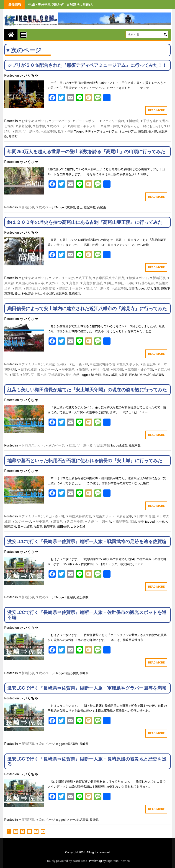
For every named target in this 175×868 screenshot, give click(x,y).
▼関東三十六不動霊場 (39, 288)
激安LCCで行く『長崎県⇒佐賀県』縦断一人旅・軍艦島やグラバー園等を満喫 (87, 688)
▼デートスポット (85, 121)
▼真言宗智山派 (91, 283)
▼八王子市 (83, 278)
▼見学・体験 (110, 126)
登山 (80, 207)
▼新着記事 (23, 126)
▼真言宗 (72, 283)
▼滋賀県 (82, 369)
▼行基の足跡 (144, 283)
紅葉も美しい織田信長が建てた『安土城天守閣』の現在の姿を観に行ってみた (87, 390)
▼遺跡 (14, 375)
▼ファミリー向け (112, 121)
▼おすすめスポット (33, 121)
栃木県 (153, 131)
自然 (76, 375)
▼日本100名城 (144, 516)
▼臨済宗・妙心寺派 (139, 369)
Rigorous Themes (118, 861)
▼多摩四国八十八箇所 (109, 278)
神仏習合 (28, 293)
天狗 (149, 288)
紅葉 (124, 445)
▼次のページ (56, 126)
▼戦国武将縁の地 (102, 364)
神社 (38, 293)
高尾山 (102, 207)
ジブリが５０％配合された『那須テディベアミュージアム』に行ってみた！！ (87, 65)
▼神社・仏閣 (124, 283)
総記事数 (90, 207)
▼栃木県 (39, 126)
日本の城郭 (110, 375)
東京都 (71, 207)
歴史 (132, 288)
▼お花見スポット (31, 445)
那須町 (13, 136)
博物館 (143, 131)
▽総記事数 (48, 131)
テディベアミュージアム (101, 131)
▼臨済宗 (117, 369)
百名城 (133, 375)
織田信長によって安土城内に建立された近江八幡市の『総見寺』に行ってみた (87, 309)
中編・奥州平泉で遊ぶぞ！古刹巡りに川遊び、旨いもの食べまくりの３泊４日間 (86, 5)
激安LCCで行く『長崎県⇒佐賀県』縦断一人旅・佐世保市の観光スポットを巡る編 (87, 615)
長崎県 (84, 673)
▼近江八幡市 (74, 521)
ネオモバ (161, 522)
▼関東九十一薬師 (69, 288)
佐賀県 (71, 597)
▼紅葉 (71, 445)
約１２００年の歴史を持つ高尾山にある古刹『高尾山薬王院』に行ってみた (85, 222)
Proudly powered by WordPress (66, 861)
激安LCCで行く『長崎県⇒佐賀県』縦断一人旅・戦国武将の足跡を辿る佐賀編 (87, 541)
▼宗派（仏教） (57, 364)
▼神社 (108, 283)
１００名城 (78, 527)
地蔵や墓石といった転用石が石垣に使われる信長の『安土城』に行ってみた (85, 461)
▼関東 (17, 131)
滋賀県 (123, 375)
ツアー (71, 820)
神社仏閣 (48, 293)
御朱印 (165, 288)
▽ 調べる (31, 131)
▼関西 (25, 375)
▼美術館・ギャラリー (83, 126)
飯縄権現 (75, 293)
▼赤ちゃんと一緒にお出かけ (142, 126)
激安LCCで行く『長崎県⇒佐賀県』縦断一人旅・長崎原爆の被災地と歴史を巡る (87, 761)
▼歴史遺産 (67, 369)
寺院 (157, 288)
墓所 (133, 521)
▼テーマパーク (60, 121)
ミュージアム (128, 131)
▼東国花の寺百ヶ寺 (30, 283)
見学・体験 (66, 131)
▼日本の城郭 (27, 369)
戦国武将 (10, 527)
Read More (156, 110)
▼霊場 (88, 288)
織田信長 (63, 527)
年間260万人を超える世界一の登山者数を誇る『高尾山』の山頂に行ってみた (86, 152)
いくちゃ (31, 75)
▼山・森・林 (79, 364)
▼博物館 (132, 121)
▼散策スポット (137, 278)
